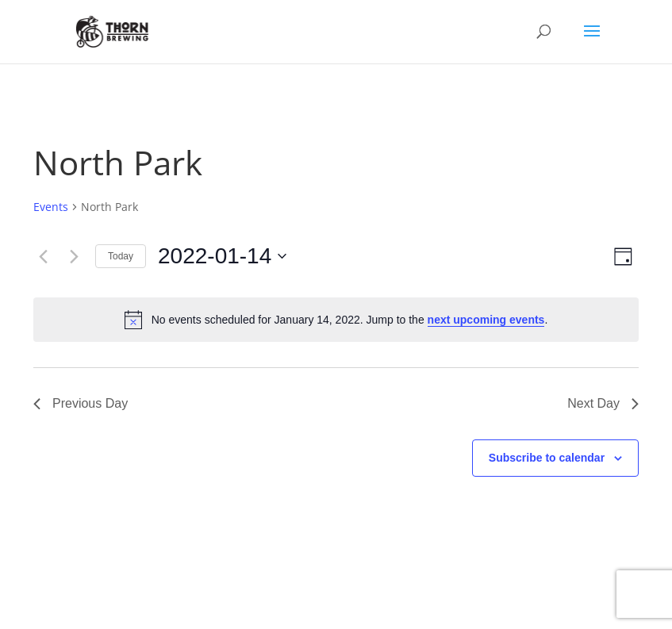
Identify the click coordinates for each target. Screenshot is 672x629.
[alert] (336, 320)
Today (121, 256)
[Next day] (74, 256)
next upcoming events (486, 320)
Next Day (603, 403)
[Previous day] (43, 256)
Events (51, 207)
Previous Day (81, 403)
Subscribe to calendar (547, 458)
